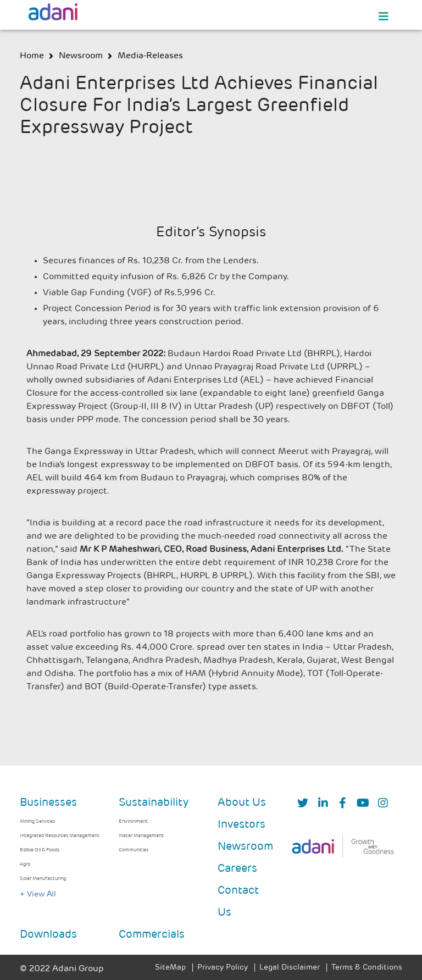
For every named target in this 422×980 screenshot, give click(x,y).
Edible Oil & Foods (40, 850)
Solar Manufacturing (43, 879)
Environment (133, 821)
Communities (134, 850)
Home (32, 56)
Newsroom (245, 847)
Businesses (48, 803)
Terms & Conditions (367, 968)
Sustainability (154, 803)
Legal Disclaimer (290, 968)
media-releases (150, 56)
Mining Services (37, 821)
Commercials (152, 935)
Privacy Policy (223, 968)
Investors (241, 825)
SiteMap (170, 968)
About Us (242, 803)
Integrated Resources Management (60, 836)
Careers (237, 869)
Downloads (48, 935)
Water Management (141, 836)
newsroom (81, 56)
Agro (25, 864)
